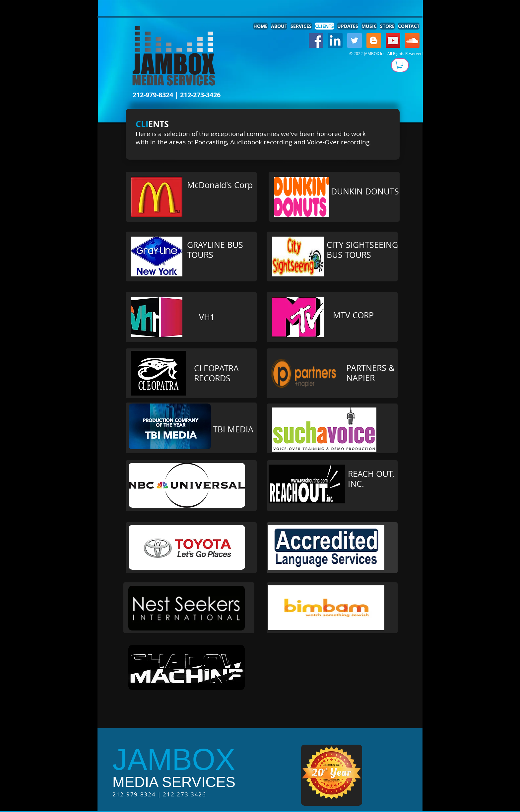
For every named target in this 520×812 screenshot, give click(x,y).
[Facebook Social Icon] (316, 40)
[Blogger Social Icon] (374, 40)
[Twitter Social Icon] (355, 40)
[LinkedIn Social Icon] (335, 40)
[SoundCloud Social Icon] (412, 40)
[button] (400, 65)
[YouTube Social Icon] (393, 40)
